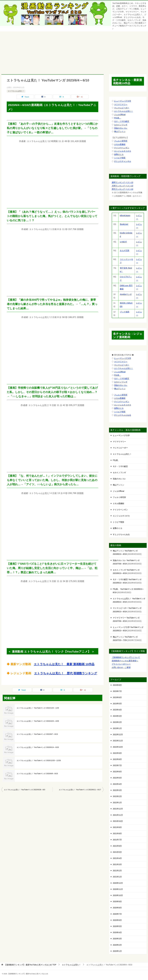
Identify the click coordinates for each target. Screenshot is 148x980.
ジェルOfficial (120, 115)
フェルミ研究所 (121, 141)
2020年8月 (117, 908)
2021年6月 (117, 846)
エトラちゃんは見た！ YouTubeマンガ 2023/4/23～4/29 (38, 721)
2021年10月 (118, 821)
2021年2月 (117, 871)
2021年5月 (117, 852)
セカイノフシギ (121, 125)
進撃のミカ (119, 154)
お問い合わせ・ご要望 (121, 667)
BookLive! (124, 224)
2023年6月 (117, 697)
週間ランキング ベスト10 (122, 182)
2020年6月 (117, 920)
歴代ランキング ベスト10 (122, 189)
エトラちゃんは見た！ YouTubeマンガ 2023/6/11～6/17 (80, 790)
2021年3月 (117, 864)
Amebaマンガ (126, 294)
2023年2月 (117, 722)
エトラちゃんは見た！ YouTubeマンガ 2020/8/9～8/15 (37, 774)
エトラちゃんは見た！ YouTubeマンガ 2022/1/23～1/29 (38, 708)
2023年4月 (117, 710)
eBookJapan (125, 216)
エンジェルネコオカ (123, 151)
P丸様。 (118, 118)
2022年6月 (117, 772)
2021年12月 (118, 809)
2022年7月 (117, 765)
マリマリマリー (121, 104)
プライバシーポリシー (121, 664)
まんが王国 (125, 250)
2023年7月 (117, 691)
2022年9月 (117, 753)
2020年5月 (117, 926)
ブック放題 (125, 312)
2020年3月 (117, 939)
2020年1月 (117, 951)
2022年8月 (117, 759)
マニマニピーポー (122, 108)
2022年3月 (117, 790)
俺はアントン (120, 131)
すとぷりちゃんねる (123, 415)
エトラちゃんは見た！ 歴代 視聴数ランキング (66, 673)
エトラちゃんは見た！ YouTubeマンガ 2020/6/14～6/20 (38, 747)
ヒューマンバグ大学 (123, 101)
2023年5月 (117, 704)
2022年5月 (117, 778)
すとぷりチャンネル (123, 161)
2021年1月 (117, 877)
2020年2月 (117, 945)
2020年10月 (118, 895)
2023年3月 (117, 716)
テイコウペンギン (122, 148)
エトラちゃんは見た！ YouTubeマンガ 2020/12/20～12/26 (39, 760)
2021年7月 (117, 840)
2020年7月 (117, 914)
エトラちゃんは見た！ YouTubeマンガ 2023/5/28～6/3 (25, 790)
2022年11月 (118, 741)
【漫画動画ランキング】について (126, 657)
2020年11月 (118, 889)
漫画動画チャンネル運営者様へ (125, 661)
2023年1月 (117, 728)
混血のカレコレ (121, 128)
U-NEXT (123, 242)
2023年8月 (117, 685)
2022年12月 (118, 734)
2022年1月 (117, 803)
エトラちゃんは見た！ (16, 91)
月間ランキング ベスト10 (122, 186)
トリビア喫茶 (120, 158)
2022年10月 (118, 747)
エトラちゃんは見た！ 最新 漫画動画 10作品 (64, 664)
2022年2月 (117, 796)
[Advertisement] (74, 51)
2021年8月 (117, 833)
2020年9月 (117, 902)
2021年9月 (117, 827)
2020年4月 (117, 932)
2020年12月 (118, 883)
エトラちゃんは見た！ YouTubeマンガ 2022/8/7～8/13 (37, 734)
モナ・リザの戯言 (122, 121)
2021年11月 (118, 815)
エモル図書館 (120, 144)
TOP (30, 965)
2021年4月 (117, 858)
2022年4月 (117, 784)
